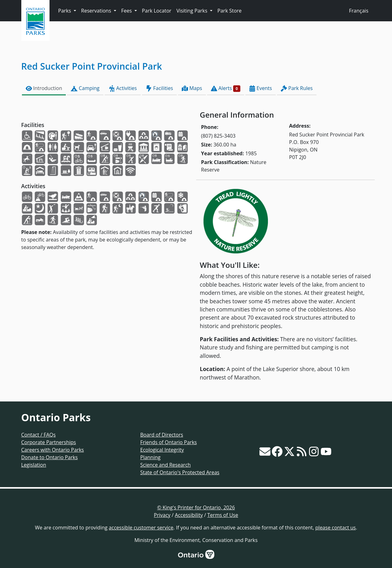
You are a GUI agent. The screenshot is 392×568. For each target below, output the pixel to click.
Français (359, 11)
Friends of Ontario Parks (169, 442)
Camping (85, 88)
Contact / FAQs (39, 435)
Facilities (159, 88)
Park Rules (297, 88)
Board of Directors (162, 435)
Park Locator (157, 11)
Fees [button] (127, 11)
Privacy (162, 515)
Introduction (44, 88)
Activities (123, 88)
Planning (151, 457)
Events (261, 88)
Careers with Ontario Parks (53, 450)
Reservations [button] (97, 11)
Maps (192, 88)
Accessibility (189, 515)
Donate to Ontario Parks (50, 457)
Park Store (230, 11)
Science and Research (166, 465)
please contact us (335, 528)
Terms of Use (223, 515)
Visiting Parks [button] (193, 11)
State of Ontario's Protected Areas (180, 472)
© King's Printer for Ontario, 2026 (196, 507)
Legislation (34, 465)
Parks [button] (65, 11)
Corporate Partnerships (49, 442)
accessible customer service (141, 528)
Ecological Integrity (162, 450)
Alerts (226, 88)
